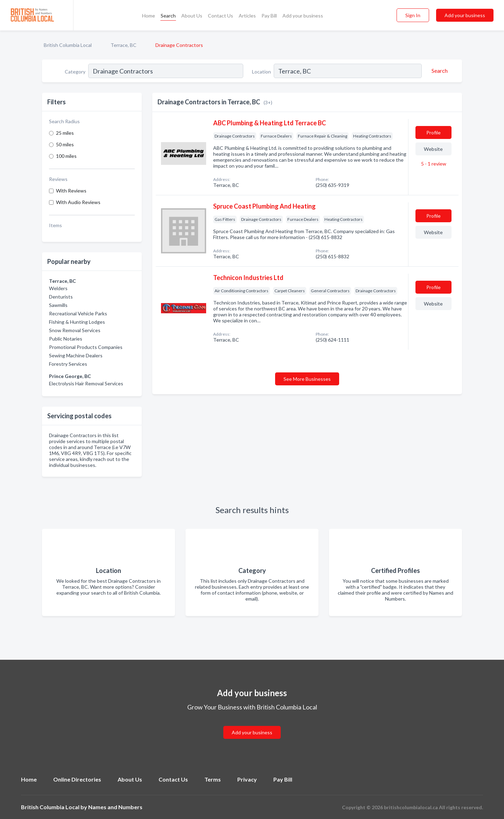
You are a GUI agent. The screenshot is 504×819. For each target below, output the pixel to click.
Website (433, 149)
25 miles (65, 133)
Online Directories (77, 779)
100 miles (66, 156)
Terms (213, 779)
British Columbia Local (68, 45)
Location (261, 72)
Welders (58, 288)
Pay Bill (269, 16)
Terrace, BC (124, 45)
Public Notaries (66, 339)
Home (149, 16)
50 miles (65, 144)
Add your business (303, 16)
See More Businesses (307, 379)
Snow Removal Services (75, 330)
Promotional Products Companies (86, 347)
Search (168, 16)
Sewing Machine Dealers (76, 355)
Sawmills (58, 305)
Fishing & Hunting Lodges (77, 322)
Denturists (61, 297)
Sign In (413, 15)
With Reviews (71, 191)
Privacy (247, 779)
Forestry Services (68, 364)
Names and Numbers (115, 807)
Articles (247, 16)
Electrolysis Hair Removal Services (86, 383)
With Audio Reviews (78, 202)
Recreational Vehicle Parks (78, 313)
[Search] (439, 71)
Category (75, 72)
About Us (192, 16)
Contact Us (220, 16)
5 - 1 (433, 164)
